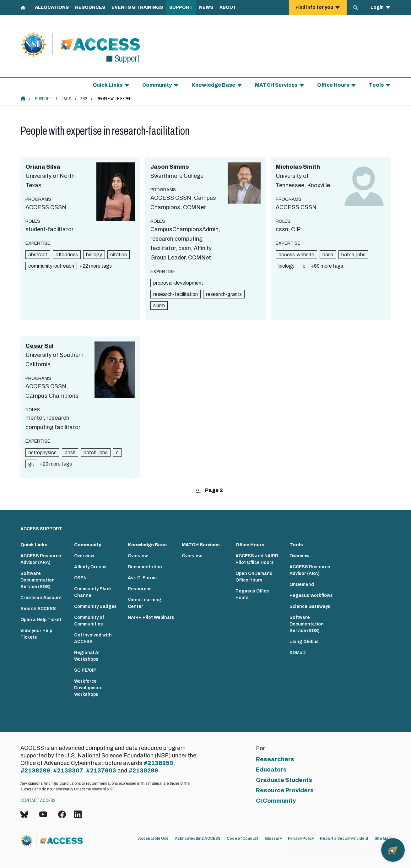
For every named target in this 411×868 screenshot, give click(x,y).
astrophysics (42, 453)
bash (328, 255)
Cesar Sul (39, 346)
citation (119, 255)
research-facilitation (176, 294)
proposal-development (178, 283)
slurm (159, 306)
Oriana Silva (43, 167)
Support (43, 99)
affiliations (67, 255)
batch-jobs (353, 255)
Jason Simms (170, 167)
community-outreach (51, 266)
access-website (296, 255)
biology (94, 255)
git (31, 464)
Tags (66, 99)
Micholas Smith (298, 167)
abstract (38, 255)
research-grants (224, 294)
